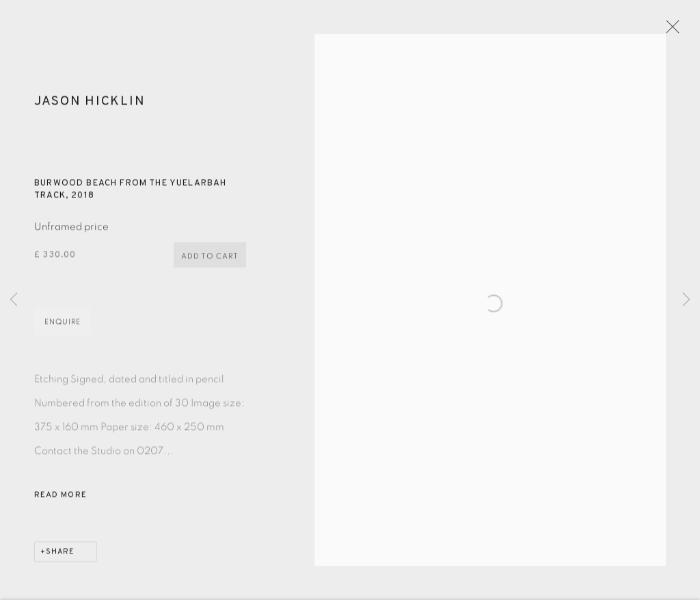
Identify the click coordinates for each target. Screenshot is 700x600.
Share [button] (60, 558)
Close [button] (677, 31)
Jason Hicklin (90, 108)
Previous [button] (14, 300)
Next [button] (686, 300)
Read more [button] (60, 502)
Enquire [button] (63, 328)
